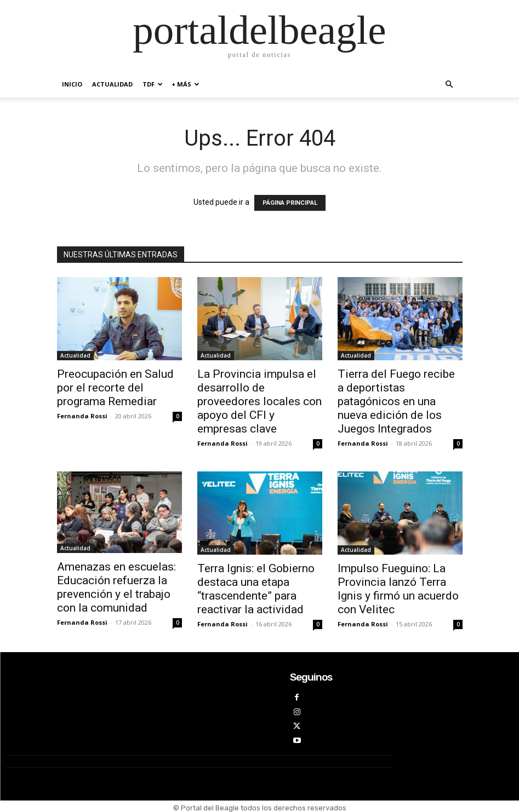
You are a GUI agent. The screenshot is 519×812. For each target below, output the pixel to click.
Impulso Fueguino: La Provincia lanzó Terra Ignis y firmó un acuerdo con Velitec (398, 589)
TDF (153, 84)
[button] (449, 85)
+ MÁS (186, 84)
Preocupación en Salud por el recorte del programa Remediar (115, 388)
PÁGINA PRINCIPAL (290, 203)
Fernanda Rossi (82, 416)
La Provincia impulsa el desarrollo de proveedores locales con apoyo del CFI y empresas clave (259, 401)
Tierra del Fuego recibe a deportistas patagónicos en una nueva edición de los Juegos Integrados (396, 401)
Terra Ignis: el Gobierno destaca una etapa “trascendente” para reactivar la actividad (256, 589)
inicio (72, 84)
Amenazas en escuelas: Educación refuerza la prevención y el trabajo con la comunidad (116, 587)
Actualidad (112, 84)
